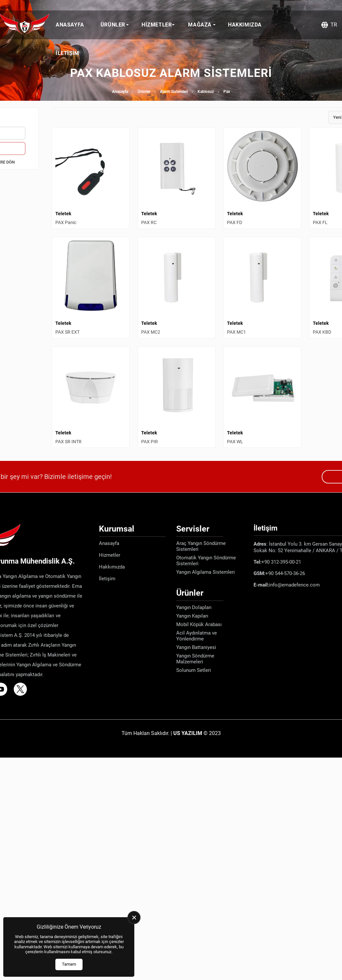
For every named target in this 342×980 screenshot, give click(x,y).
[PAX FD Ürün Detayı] (262, 178)
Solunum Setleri (194, 670)
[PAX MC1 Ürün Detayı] (262, 288)
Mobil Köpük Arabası (199, 624)
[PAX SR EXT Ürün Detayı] (91, 288)
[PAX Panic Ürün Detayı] (91, 178)
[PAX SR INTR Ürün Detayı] (91, 397)
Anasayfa (70, 25)
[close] (134, 918)
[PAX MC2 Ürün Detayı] (177, 288)
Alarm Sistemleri (174, 92)
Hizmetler (157, 25)
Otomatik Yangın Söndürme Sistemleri (206, 561)
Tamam (69, 964)
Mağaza (200, 25)
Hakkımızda (245, 25)
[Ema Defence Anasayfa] (25, 25)
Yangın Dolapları (194, 607)
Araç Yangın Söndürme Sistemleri (201, 546)
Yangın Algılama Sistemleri (206, 572)
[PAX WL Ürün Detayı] (262, 397)
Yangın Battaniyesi (196, 647)
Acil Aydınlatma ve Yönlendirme (197, 636)
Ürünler (113, 25)
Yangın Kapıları (192, 616)
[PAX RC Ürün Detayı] (177, 178)
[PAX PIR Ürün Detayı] (177, 397)
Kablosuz (206, 92)
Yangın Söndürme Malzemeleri (195, 659)
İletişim (67, 53)
